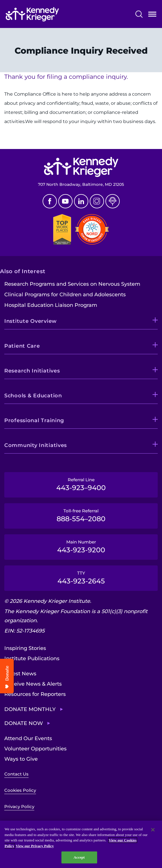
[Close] (153, 830)
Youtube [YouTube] (65, 201)
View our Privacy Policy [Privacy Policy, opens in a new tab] (35, 846)
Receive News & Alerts (33, 684)
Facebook (50, 201)
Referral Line (81, 484)
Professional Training (34, 420)
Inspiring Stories (25, 648)
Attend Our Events (28, 738)
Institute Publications (32, 658)
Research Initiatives (32, 371)
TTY (81, 578)
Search (139, 14)
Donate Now (24, 723)
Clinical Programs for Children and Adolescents (65, 295)
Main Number (81, 547)
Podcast (113, 201)
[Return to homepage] (32, 14)
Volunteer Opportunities (35, 749)
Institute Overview (31, 321)
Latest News (20, 674)
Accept (79, 857)
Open (152, 15)
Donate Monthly (30, 709)
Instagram (97, 201)
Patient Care (22, 346)
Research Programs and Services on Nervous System (72, 284)
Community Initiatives (36, 445)
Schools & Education (33, 396)
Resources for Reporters (35, 694)
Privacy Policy (19, 806)
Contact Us (16, 774)
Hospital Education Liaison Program (51, 305)
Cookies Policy (20, 790)
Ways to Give (21, 759)
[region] (81, 844)
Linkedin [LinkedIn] (81, 201)
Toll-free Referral (81, 515)
